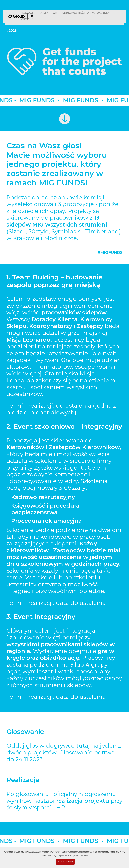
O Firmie (12, 16)
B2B (55, 13)
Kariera (44, 13)
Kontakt (25, 20)
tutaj (83, 746)
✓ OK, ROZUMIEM (65, 862)
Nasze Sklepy (28, 13)
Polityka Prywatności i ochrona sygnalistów (86, 13)
